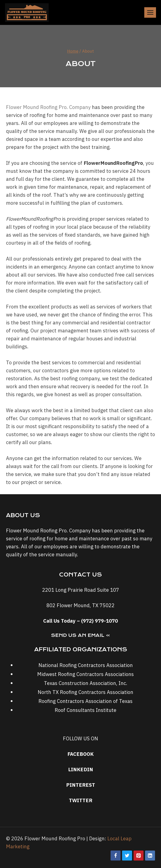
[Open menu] (150, 12)
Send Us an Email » (80, 635)
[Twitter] (127, 856)
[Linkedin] (150, 856)
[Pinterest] (139, 856)
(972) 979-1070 (99, 621)
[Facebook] (116, 856)
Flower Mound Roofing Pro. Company (48, 107)
